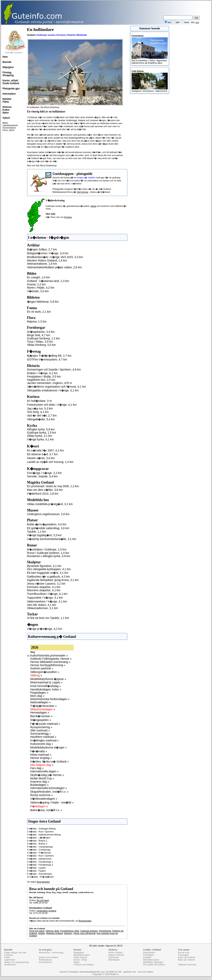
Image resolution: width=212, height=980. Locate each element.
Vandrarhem (10, 965)
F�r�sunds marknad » (45, 724)
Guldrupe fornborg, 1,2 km (43, 338)
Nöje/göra (8, 67)
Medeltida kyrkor (82, 955)
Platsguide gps (11, 89)
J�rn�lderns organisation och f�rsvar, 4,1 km (57, 387)
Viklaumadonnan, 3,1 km (43, 608)
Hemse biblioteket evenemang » (50, 662)
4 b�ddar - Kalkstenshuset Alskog (44, 835)
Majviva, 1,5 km (37, 322)
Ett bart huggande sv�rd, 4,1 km (48, 573)
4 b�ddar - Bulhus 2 (37, 844)
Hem (5, 57)
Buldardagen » (39, 785)
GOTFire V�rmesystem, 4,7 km (47, 359)
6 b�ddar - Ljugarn (37, 868)
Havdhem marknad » (43, 737)
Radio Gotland (115, 952)
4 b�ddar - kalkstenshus (39, 859)
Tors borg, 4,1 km (38, 412)
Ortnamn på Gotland (84, 965)
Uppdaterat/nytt (10, 125)
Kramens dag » (40, 782)
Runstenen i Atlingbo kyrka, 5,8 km (49, 556)
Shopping (8, 75)
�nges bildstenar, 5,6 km (43, 302)
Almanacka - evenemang (51, 952)
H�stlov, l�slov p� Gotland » (50, 762)
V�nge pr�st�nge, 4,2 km (45, 629)
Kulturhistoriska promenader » (49, 655)
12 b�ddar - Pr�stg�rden (41, 877)
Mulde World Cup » (42, 778)
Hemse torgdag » (41, 758)
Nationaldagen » (41, 702)
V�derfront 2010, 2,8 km (43, 494)
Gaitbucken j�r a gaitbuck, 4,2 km (49, 577)
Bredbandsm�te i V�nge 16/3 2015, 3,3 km (55, 257)
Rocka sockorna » (42, 795)
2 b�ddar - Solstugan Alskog (41, 829)
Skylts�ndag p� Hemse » (47, 775)
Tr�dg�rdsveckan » (44, 706)
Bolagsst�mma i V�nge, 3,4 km (48, 253)
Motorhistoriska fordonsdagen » (50, 699)
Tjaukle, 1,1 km (37, 532)
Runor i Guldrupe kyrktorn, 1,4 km (48, 553)
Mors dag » (37, 696)
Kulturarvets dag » (42, 744)
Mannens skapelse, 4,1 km (44, 590)
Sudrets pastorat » (42, 668)
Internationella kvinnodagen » (49, 788)
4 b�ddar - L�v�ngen (39, 838)
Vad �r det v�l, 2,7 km (42, 415)
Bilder (5, 123)
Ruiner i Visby (80, 960)
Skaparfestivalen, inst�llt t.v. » (49, 792)
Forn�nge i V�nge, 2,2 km (45, 473)
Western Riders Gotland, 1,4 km (47, 260)
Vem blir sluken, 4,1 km (42, 605)
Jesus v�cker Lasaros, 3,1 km (46, 584)
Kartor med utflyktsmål (84, 933)
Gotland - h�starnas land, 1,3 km (48, 281)
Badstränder (149, 952)
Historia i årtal (52, 931)
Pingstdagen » (39, 693)
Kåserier (68, 933)
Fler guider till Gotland (154, 965)
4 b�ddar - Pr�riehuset (39, 853)
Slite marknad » (40, 730)
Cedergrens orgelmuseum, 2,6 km (48, 514)
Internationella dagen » (45, 771)
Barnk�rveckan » (41, 716)
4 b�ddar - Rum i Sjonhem (40, 856)
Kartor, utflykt (10, 81)
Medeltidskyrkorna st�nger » (49, 747)
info (193, 22)
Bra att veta (184, 952)
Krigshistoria (105, 931)
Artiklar (42, 933)
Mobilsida (82, 35)
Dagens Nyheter (116, 955)
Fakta (6, 102)
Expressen (114, 957)
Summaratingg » (41, 734)
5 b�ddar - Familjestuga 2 (40, 865)
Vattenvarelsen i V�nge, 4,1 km (47, 601)
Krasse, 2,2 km (36, 284)
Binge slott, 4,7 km (39, 335)
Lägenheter (10, 960)
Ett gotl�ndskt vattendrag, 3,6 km (48, 528)
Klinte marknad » (41, 755)
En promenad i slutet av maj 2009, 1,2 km (53, 486)
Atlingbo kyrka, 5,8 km (41, 429)
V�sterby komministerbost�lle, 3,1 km (52, 539)
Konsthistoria (45, 962)
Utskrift (71, 35)
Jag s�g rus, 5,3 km (40, 408)
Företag (7, 72)
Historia (7, 107)
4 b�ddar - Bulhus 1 (37, 841)
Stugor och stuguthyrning (16, 962)
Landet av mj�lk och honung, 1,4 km (50, 462)
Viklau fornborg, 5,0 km (42, 345)
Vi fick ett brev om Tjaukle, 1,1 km (48, 618)
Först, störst (8, 130)
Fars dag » (37, 768)
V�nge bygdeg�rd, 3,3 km (44, 535)
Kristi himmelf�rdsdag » (46, 686)
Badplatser (79, 952)
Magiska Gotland (55, 933)
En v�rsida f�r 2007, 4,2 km (46, 450)
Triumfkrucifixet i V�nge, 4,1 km (47, 594)
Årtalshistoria (45, 960)
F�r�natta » (39, 751)
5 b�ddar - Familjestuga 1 (40, 862)
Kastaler (147, 957)
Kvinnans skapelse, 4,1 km (44, 587)
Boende (7, 62)
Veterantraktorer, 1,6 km (42, 264)
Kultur (6, 110)
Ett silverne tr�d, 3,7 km (42, 454)
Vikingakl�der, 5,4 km (41, 419)
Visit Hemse (82, 192)
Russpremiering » (41, 727)
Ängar (77, 962)
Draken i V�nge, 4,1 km (42, 373)
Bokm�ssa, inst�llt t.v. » (46, 810)
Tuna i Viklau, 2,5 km (40, 342)
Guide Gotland (11, 83)
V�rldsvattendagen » (44, 799)
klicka (94, 206)
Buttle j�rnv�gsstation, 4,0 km (47, 524)
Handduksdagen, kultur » (46, 689)
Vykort (6, 118)
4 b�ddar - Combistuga (39, 850)
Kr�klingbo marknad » (45, 740)
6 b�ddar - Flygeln (37, 871)
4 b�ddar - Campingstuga (40, 847)
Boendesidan (43, 882)
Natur (6, 113)
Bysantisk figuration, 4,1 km (44, 566)
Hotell (7, 957)
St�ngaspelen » (41, 720)
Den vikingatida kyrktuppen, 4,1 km (49, 569)
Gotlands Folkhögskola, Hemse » (51, 659)
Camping (9, 955)
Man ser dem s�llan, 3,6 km (45, 490)
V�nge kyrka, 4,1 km (41, 439)
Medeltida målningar (153, 962)
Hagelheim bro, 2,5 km (41, 380)
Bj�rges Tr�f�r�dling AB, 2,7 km (49, 356)
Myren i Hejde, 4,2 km (41, 288)
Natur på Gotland (186, 960)
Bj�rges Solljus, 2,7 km (42, 249)
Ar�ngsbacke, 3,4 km (41, 332)
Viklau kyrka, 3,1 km (40, 436)
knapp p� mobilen (86, 178)
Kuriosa (61, 35)
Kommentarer (9, 128)
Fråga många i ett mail (15, 952)
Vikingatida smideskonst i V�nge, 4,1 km (53, 390)
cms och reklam (146, 972)
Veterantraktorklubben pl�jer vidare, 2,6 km (54, 267)
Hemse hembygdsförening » (48, 665)
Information (9, 94)
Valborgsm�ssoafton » (45, 672)
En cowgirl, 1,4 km (39, 277)
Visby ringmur (80, 957)
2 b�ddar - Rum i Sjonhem (40, 832)
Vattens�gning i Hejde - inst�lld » (52, 802)
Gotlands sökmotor (187, 965)
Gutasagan (183, 955)
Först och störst (37, 931)
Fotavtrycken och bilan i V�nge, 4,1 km (52, 405)
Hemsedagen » (40, 713)
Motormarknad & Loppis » (46, 682)
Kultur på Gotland (187, 957)
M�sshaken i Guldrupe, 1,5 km (47, 549)
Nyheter (7, 99)
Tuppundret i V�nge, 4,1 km (45, 598)
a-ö (197, 22)
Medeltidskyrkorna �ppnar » (48, 679)
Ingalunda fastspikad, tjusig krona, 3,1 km (53, 580)
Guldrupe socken (46, 35)
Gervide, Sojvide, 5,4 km (42, 476)
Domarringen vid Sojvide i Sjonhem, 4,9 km (54, 370)
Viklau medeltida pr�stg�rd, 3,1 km (50, 504)
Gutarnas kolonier (89, 931)
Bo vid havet (43, 900)
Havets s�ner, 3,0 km (41, 458)
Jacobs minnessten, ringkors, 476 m (50, 383)
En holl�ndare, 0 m (40, 401)
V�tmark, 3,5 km (38, 291)
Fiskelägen (149, 955)
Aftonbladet (114, 960)
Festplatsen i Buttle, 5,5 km (44, 377)
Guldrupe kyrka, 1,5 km (42, 433)
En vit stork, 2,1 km (39, 312)
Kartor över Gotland (49, 957)
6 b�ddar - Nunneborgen (40, 874)
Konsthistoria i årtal (70, 931)
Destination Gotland (46, 911)
